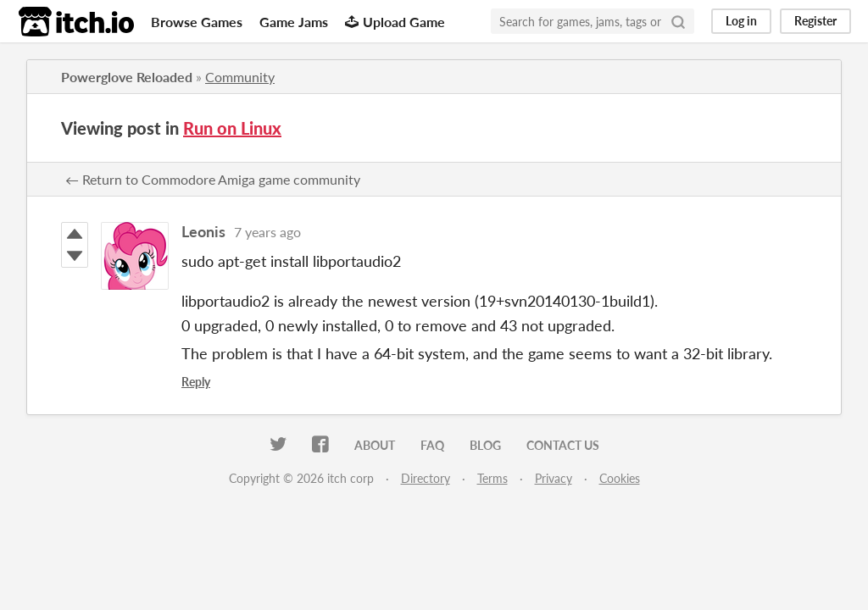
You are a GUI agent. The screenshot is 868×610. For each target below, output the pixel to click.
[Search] (678, 21)
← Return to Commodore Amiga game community (213, 179)
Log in (741, 21)
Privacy (554, 478)
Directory (426, 478)
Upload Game (395, 22)
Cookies (620, 478)
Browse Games (197, 22)
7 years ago (267, 232)
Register (815, 21)
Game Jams (294, 22)
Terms (492, 478)
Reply (196, 382)
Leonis (203, 231)
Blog (485, 445)
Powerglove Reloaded (127, 77)
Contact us (563, 445)
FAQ (432, 445)
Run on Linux (232, 128)
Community (240, 77)
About (375, 445)
